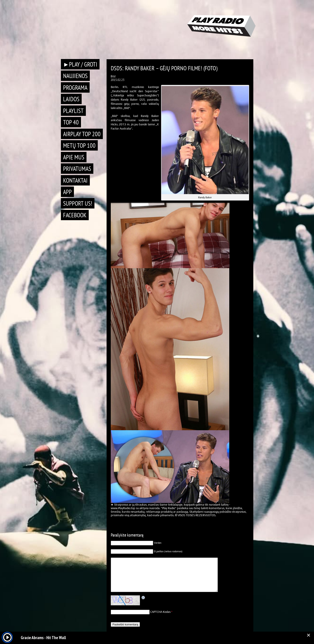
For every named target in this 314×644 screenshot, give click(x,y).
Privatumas (77, 169)
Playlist (73, 111)
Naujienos (75, 76)
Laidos (71, 99)
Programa (75, 87)
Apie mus (74, 157)
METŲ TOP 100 (79, 145)
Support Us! (78, 203)
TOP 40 (71, 122)
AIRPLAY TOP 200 (82, 134)
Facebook (75, 215)
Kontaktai (75, 180)
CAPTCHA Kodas (160, 612)
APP (67, 192)
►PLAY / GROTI (80, 64)
